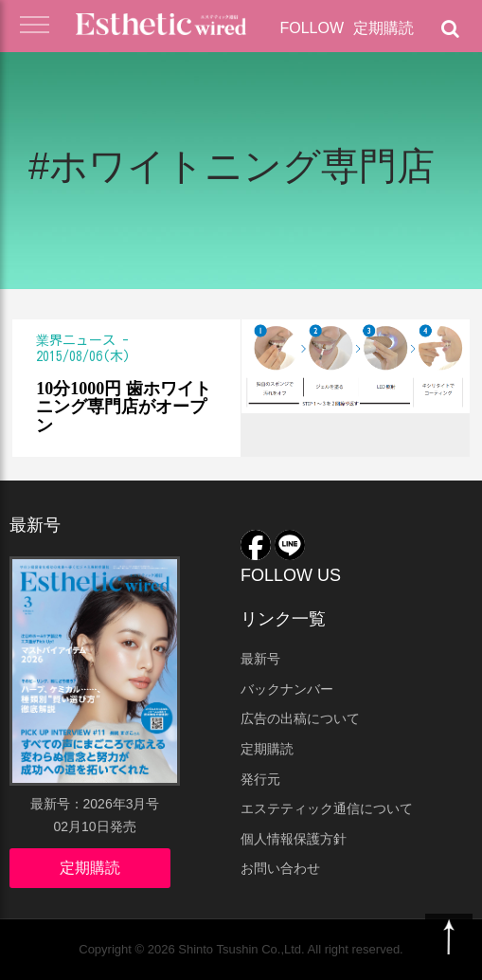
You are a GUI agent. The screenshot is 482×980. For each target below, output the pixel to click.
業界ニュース (76, 340)
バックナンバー (287, 689)
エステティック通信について (327, 808)
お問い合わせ (280, 868)
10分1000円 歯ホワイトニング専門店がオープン (124, 408)
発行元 (260, 779)
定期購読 (384, 28)
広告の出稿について (300, 718)
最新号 (260, 659)
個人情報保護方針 (294, 839)
